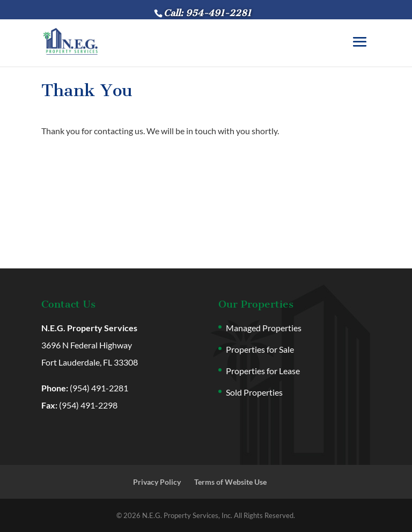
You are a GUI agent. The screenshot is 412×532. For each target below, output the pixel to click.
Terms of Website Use (230, 482)
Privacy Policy (157, 482)
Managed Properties (264, 328)
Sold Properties (254, 392)
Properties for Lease (263, 371)
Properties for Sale (260, 349)
